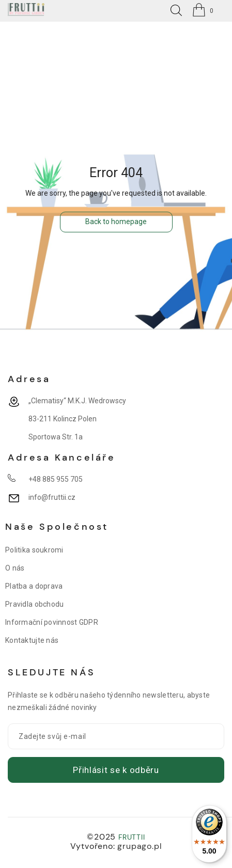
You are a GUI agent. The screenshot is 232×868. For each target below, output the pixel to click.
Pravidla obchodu (34, 604)
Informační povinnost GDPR (52, 622)
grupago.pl (140, 846)
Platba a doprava (34, 586)
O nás (15, 568)
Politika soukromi (34, 550)
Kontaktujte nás (32, 640)
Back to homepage (116, 222)
